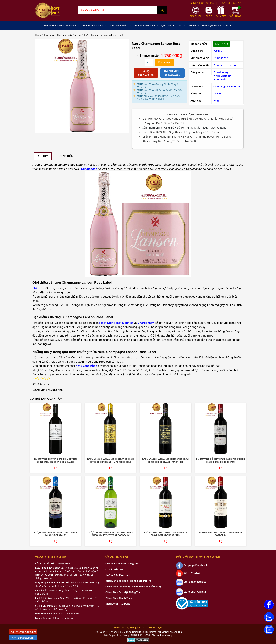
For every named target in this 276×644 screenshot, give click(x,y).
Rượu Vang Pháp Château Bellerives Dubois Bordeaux (56, 534)
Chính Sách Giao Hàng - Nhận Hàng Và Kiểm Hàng (133, 587)
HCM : (22, 638)
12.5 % (217, 94)
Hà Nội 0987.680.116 (146, 73)
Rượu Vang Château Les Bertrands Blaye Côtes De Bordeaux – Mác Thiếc (165, 460)
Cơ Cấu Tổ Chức (114, 569)
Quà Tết (168, 25)
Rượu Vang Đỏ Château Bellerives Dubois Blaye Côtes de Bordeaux (221, 460)
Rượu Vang (49, 35)
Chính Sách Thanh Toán (119, 598)
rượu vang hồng (87, 366)
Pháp (216, 101)
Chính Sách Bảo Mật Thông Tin (123, 592)
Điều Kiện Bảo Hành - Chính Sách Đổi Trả (128, 581)
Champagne (221, 58)
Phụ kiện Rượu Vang (217, 25)
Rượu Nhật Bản (147, 25)
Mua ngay (165, 62)
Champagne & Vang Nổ (69, 35)
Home (38, 35)
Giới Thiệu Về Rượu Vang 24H (122, 564)
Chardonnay (221, 72)
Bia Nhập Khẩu (121, 25)
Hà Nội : (23, 632)
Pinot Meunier (222, 76)
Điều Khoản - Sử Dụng (118, 604)
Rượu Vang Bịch (95, 25)
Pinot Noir (220, 79)
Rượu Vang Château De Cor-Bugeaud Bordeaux (221, 534)
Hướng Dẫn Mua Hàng (118, 575)
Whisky (182, 25)
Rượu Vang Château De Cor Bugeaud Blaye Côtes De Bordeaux (166, 534)
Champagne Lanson (225, 65)
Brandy (194, 25)
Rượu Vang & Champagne (62, 25)
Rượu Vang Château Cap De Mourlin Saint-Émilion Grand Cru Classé (56, 460)
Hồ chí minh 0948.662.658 (172, 73)
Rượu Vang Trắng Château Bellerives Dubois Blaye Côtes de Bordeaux (111, 534)
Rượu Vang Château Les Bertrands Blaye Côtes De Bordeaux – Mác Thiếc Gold (111, 460)
